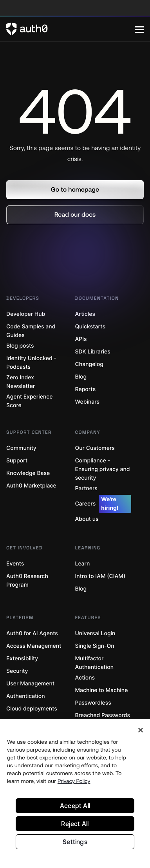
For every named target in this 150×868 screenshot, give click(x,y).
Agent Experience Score (29, 401)
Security (17, 671)
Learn (83, 564)
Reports (86, 389)
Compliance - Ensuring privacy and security (103, 469)
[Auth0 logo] (71, 29)
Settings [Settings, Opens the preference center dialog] (75, 842)
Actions (85, 678)
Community (21, 448)
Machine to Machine (102, 690)
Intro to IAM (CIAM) (100, 576)
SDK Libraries (93, 352)
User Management (30, 684)
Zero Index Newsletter (21, 382)
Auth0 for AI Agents (32, 633)
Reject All (75, 824)
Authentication (26, 696)
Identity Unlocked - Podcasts (31, 363)
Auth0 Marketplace (31, 486)
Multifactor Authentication (95, 663)
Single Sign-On (95, 646)
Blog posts (20, 346)
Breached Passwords (103, 715)
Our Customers (95, 448)
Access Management (34, 646)
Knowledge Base (28, 473)
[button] (75, 190)
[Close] (141, 730)
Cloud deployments (32, 709)
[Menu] (139, 29)
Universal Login (95, 633)
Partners (86, 488)
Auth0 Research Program (27, 581)
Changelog (89, 364)
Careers (103, 504)
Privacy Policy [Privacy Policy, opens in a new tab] (74, 781)
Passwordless (93, 703)
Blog (81, 377)
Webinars (88, 402)
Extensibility (22, 659)
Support (17, 461)
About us (87, 519)
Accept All (75, 806)
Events (15, 564)
